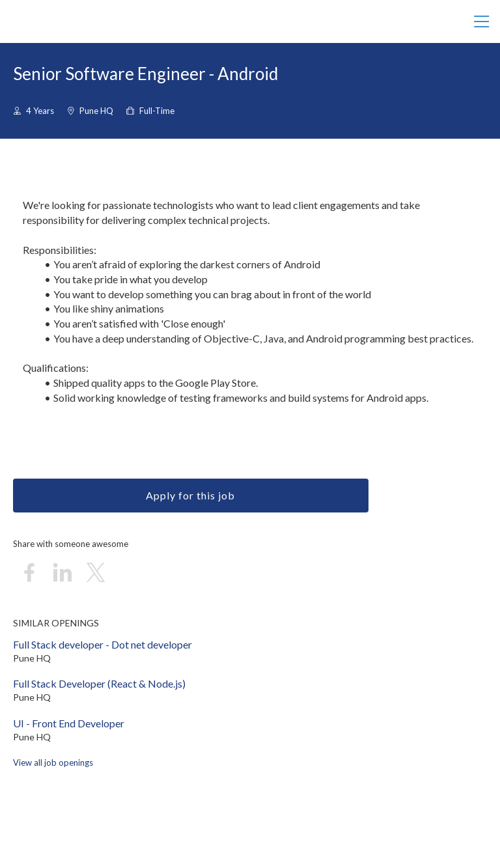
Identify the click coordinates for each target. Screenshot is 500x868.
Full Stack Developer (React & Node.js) (99, 683)
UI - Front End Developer (69, 723)
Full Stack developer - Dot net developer (103, 644)
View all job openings (53, 763)
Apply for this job (190, 495)
